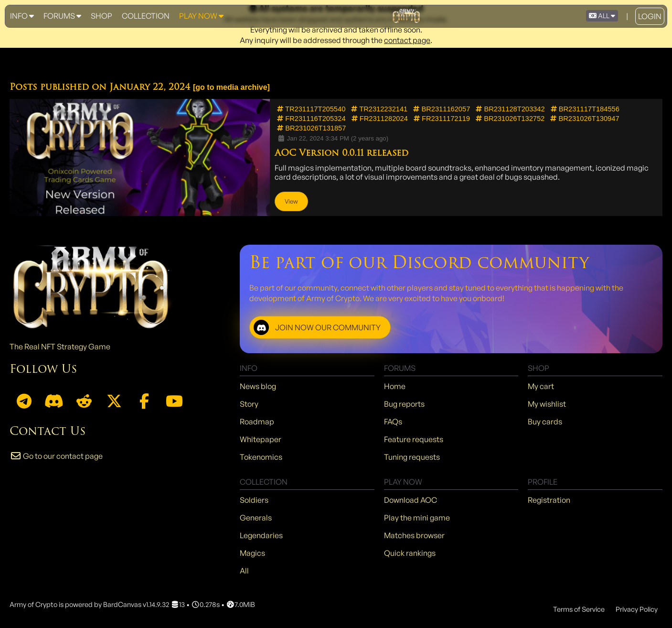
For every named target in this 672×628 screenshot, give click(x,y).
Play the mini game (417, 518)
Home (395, 386)
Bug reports (404, 404)
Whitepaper (261, 439)
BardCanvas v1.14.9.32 (136, 604)
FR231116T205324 (311, 119)
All (244, 571)
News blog (258, 386)
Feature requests (414, 439)
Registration (549, 500)
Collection (146, 16)
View (291, 201)
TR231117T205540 (311, 109)
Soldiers (254, 500)
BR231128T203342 (510, 109)
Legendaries (261, 535)
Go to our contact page (56, 456)
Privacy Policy (637, 609)
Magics (252, 553)
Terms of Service (579, 609)
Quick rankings (410, 553)
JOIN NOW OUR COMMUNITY (317, 327)
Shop (101, 16)
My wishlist (547, 404)
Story (249, 404)
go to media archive (231, 87)
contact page (407, 40)
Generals (256, 518)
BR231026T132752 (510, 119)
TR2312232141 (379, 109)
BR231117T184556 (585, 109)
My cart (541, 386)
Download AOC (411, 500)
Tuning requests (412, 457)
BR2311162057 (442, 109)
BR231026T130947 (585, 119)
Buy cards (545, 422)
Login (650, 16)
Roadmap (257, 422)
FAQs (393, 422)
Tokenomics (261, 457)
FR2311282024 (380, 119)
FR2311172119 (442, 119)
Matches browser (414, 535)
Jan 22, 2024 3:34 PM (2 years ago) (333, 138)
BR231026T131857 (311, 128)
